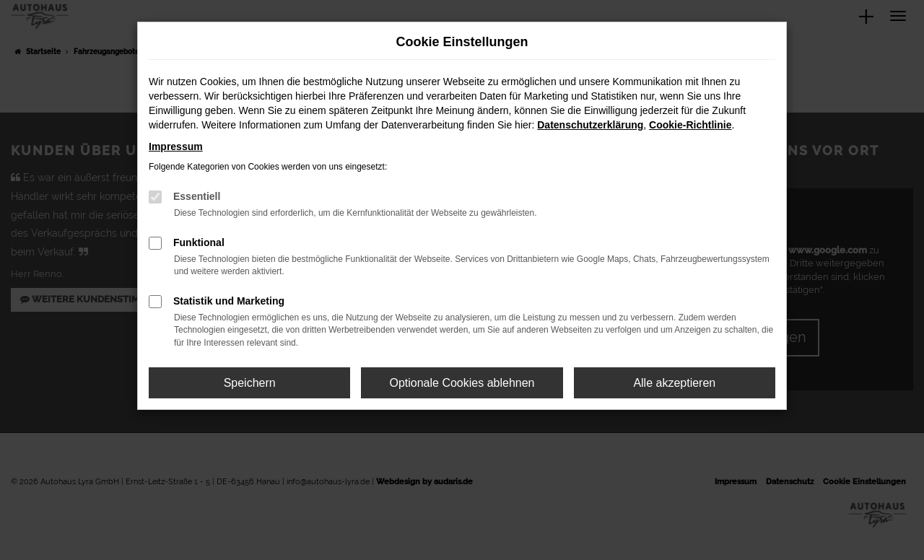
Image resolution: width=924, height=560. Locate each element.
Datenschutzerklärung (590, 125)
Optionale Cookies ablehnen (462, 383)
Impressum (176, 146)
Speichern (250, 383)
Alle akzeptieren (674, 383)
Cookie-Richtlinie (690, 125)
